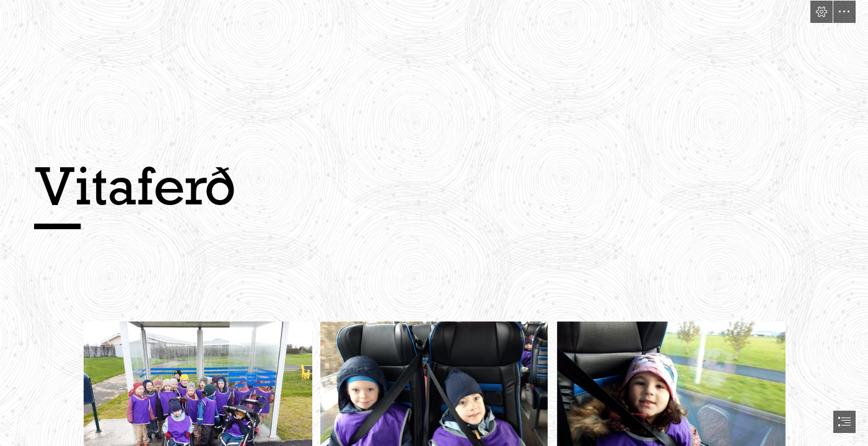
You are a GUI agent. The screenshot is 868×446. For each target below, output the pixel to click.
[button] (822, 12)
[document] (434, 223)
